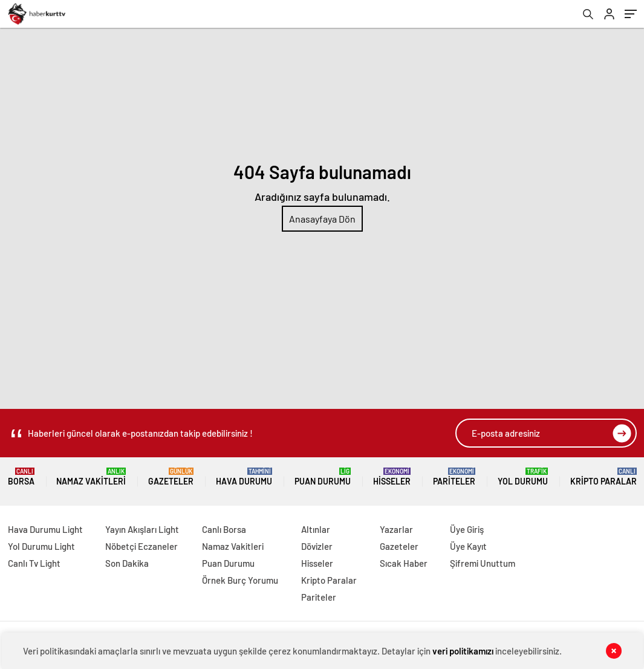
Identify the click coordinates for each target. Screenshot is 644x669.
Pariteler (454, 477)
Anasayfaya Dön (322, 219)
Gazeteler (171, 477)
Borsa (21, 477)
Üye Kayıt (468, 546)
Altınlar (316, 529)
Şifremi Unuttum (483, 563)
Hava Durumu (244, 477)
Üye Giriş (467, 529)
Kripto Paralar (603, 477)
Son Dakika (127, 563)
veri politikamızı (463, 651)
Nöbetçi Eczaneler (141, 546)
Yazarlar (396, 529)
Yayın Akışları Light (142, 529)
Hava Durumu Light (45, 529)
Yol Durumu (523, 477)
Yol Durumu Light (41, 546)
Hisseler (392, 477)
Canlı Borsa (224, 529)
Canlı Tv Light (34, 563)
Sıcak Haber (404, 563)
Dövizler (317, 546)
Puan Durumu (323, 477)
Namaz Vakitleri (91, 477)
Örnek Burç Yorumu (240, 580)
